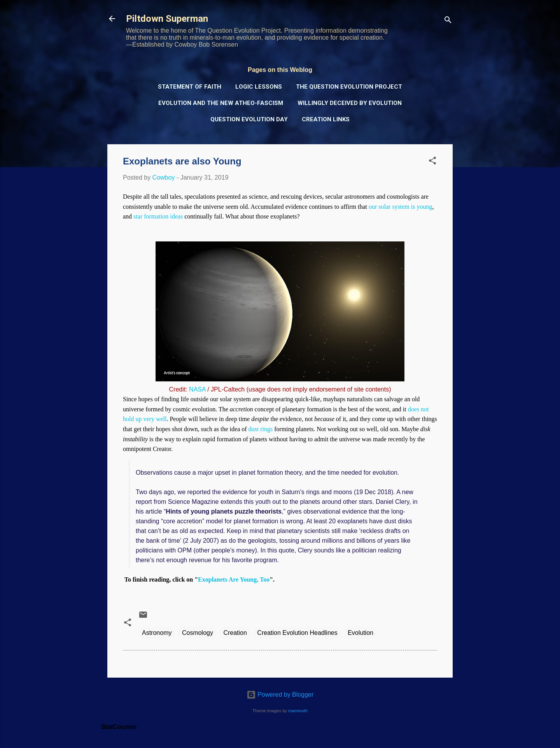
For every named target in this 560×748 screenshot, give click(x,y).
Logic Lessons (259, 87)
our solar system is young (401, 207)
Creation (235, 633)
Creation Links (326, 119)
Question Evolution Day (249, 119)
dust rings (261, 429)
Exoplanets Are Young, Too (234, 579)
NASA (197, 389)
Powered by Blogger (280, 695)
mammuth (298, 711)
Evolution (360, 633)
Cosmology (198, 633)
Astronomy (157, 633)
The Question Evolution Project (349, 87)
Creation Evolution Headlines (297, 633)
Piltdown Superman (167, 19)
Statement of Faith (190, 87)
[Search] (448, 21)
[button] (432, 162)
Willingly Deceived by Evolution (350, 103)
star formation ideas (158, 216)
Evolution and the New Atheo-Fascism (221, 103)
